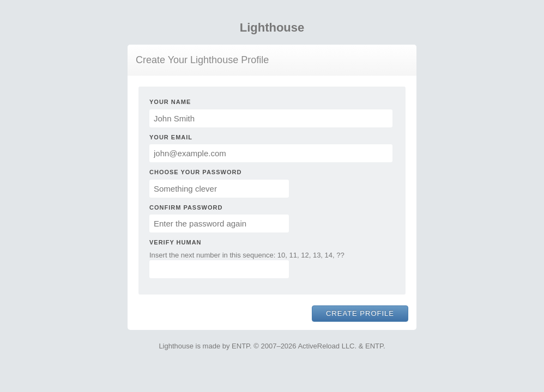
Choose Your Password (195, 172)
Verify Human (176, 242)
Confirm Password (186, 207)
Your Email (171, 137)
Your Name (170, 102)
